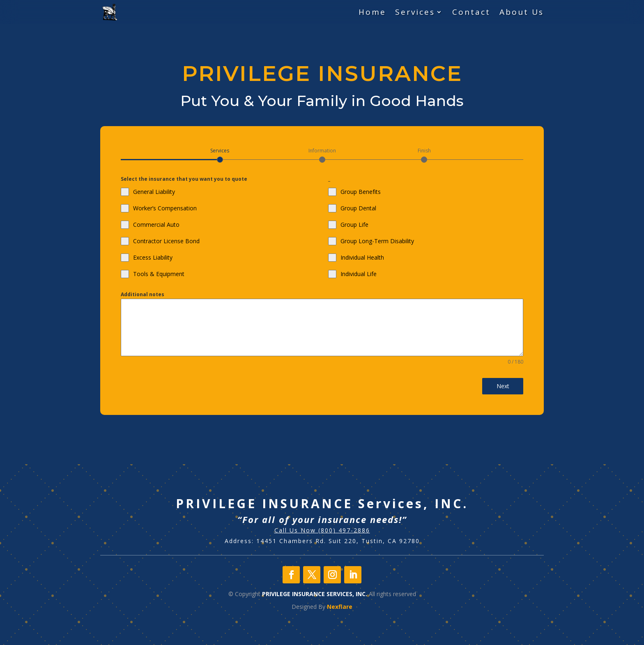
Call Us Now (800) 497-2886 (322, 530)
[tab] (220, 155)
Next (503, 386)
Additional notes (143, 294)
